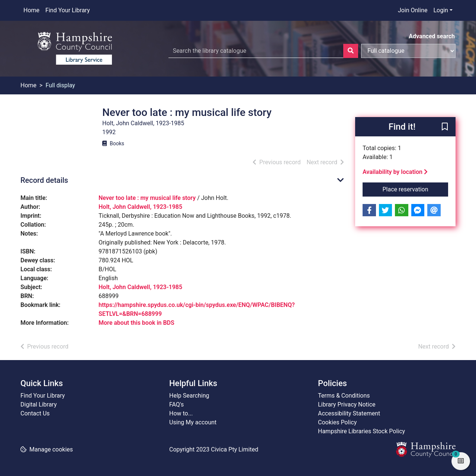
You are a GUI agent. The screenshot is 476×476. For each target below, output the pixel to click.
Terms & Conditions (344, 396)
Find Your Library (67, 10)
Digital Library (39, 404)
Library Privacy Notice (347, 404)
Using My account (193, 422)
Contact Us (35, 413)
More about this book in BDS (136, 323)
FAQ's (176, 404)
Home (31, 10)
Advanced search (432, 36)
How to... (181, 413)
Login (440, 10)
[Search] (351, 51)
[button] (445, 127)
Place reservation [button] (416, 189)
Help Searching (189, 396)
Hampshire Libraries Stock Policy (361, 431)
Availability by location (395, 172)
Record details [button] (44, 180)
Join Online (413, 10)
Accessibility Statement (349, 413)
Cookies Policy (337, 422)
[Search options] (408, 51)
